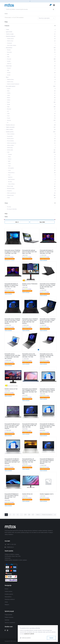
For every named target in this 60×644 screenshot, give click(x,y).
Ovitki (8, 152)
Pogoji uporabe (8, 615)
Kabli (7, 54)
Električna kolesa (10, 79)
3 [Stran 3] (14, 515)
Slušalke (8, 61)
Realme (8, 98)
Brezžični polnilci (10, 139)
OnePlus (8, 93)
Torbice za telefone (10, 134)
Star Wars (9, 182)
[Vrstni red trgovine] (47, 18)
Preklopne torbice (10, 195)
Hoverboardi (9, 43)
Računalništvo (8, 597)
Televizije (8, 68)
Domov (7, 589)
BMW (9, 161)
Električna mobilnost (10, 599)
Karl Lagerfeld (10, 168)
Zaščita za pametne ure (11, 143)
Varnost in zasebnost (10, 623)
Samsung (8, 120)
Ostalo (8, 95)
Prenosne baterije (10, 141)
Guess (9, 166)
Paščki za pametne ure (11, 193)
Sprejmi (51, 638)
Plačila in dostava (9, 617)
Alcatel (8, 104)
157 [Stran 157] (33, 515)
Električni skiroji (9, 41)
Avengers (9, 154)
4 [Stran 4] (18, 515)
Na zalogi (8, 207)
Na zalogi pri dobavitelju (11, 209)
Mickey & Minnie (11, 173)
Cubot (8, 114)
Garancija (7, 620)
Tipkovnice (8, 64)
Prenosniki (8, 59)
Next (38, 515)
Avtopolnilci (9, 191)
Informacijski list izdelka (30, 281)
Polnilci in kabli (9, 186)
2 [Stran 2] (10, 515)
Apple (8, 107)
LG (7, 123)
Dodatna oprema (10, 39)
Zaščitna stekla (9, 150)
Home (6, 14)
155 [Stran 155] (25, 515)
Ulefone (8, 100)
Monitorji (8, 50)
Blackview (8, 109)
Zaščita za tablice (10, 145)
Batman (9, 159)
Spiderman (10, 177)
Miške (7, 57)
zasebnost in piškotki (29, 634)
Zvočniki (8, 75)
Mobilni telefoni (8, 591)
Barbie (9, 157)
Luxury (9, 170)
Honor (8, 116)
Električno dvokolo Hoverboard (12, 84)
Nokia (8, 91)
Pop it (9, 175)
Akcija (30, 214)
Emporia (8, 89)
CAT (7, 111)
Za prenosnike (9, 136)
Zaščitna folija (9, 148)
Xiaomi (8, 102)
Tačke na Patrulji (11, 184)
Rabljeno (7, 605)
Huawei (8, 118)
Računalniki (9, 52)
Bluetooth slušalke (10, 189)
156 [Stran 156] (29, 515)
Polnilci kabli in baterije (11, 45)
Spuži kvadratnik (11, 179)
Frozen (9, 164)
